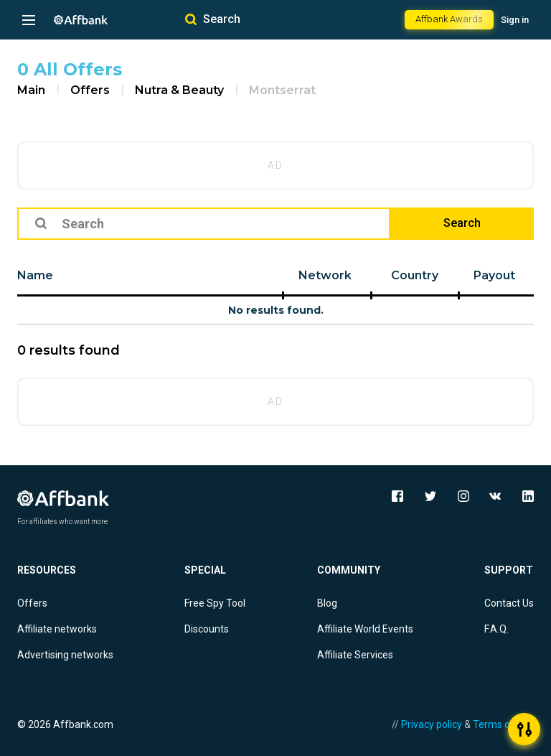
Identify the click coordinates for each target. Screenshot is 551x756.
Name (35, 275)
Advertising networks (65, 655)
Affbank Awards (449, 19)
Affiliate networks (57, 629)
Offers (90, 90)
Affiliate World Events (365, 629)
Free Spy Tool (215, 603)
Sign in (515, 20)
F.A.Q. (496, 629)
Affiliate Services (355, 655)
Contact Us (509, 603)
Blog (327, 603)
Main (31, 90)
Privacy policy (432, 724)
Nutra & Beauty (179, 90)
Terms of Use (503, 724)
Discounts (207, 629)
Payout (494, 275)
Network (325, 275)
